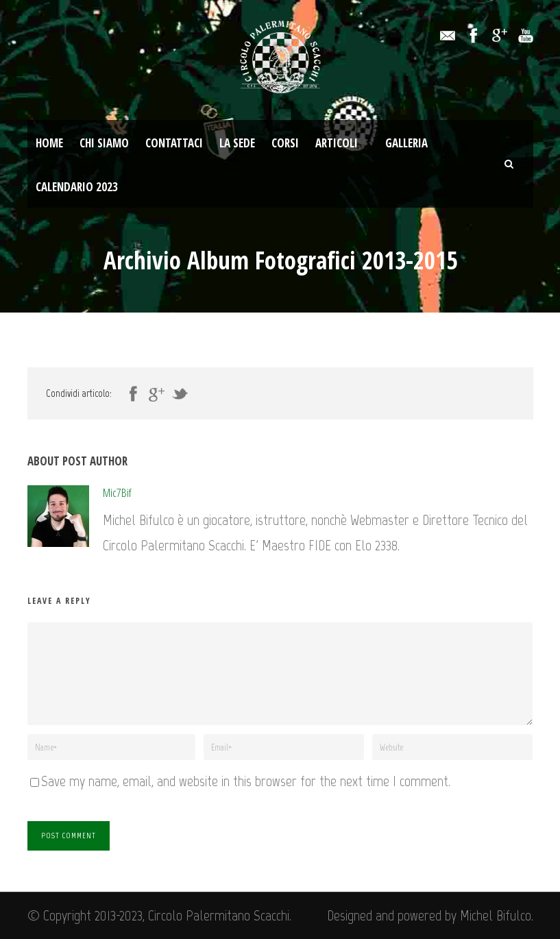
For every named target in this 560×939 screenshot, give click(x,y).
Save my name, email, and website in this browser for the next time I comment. (246, 781)
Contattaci (174, 143)
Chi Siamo (104, 143)
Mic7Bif (117, 492)
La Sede (237, 143)
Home (49, 143)
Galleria (406, 143)
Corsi (285, 143)
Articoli (337, 143)
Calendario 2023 (77, 187)
